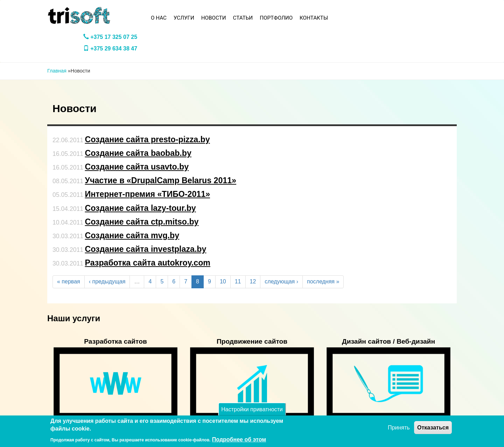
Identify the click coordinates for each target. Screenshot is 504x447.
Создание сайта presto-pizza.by (148, 139)
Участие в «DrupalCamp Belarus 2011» (161, 180)
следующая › (281, 281)
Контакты (314, 18)
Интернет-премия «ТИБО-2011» (148, 194)
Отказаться (433, 428)
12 (253, 281)
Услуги (184, 18)
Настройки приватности (252, 409)
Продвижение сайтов (252, 341)
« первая (69, 281)
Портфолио (276, 18)
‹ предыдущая (107, 281)
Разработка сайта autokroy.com (148, 263)
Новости (214, 18)
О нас (159, 18)
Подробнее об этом (239, 439)
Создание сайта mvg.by (132, 235)
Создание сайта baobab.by (138, 153)
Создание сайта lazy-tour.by (141, 208)
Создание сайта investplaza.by (146, 249)
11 (238, 281)
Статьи (243, 18)
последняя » (323, 281)
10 (223, 281)
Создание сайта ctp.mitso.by (142, 222)
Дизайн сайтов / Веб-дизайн (388, 341)
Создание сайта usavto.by (137, 167)
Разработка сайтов (115, 341)
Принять (399, 428)
